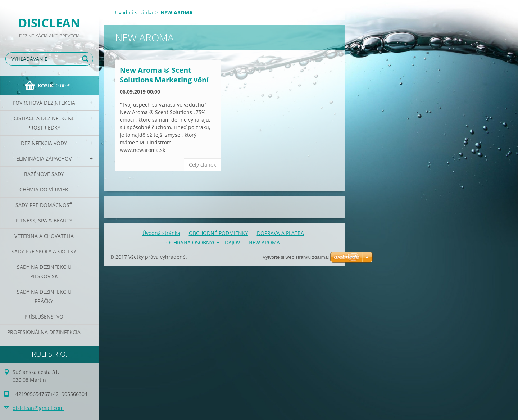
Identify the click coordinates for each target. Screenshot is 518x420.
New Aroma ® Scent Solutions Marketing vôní (164, 75)
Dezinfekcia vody (44, 143)
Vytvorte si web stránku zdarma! (296, 257)
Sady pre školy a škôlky (44, 251)
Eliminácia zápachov (44, 159)
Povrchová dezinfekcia (44, 103)
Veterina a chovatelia (44, 236)
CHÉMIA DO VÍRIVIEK (44, 189)
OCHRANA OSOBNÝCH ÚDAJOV (203, 242)
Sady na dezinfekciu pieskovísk (44, 272)
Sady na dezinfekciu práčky (44, 296)
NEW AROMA (264, 242)
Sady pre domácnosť (44, 205)
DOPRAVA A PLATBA (280, 233)
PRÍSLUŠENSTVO (44, 317)
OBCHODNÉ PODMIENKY (219, 233)
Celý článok (202, 165)
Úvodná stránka (134, 12)
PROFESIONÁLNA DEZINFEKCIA (44, 332)
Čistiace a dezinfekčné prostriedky (44, 123)
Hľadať (86, 59)
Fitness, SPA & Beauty (44, 220)
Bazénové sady (44, 174)
